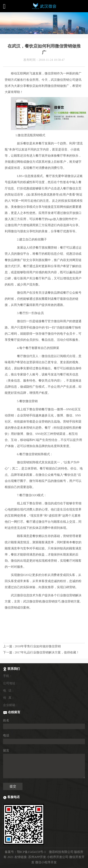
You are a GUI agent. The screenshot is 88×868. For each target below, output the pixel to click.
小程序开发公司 (58, 857)
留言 (6, 751)
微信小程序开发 (46, 862)
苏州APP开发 (37, 857)
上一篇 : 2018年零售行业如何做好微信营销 (32, 646)
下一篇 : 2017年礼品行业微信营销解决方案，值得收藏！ (41, 652)
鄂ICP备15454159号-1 (31, 852)
